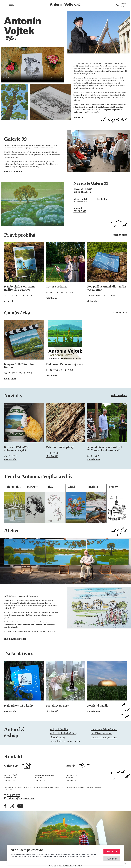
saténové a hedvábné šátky (63, 733)
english (124, 6)
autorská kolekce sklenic (104, 729)
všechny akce (120, 235)
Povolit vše (112, 852)
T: (12, 795)
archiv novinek (119, 395)
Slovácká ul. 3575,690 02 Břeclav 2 (83, 191)
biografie (78, 117)
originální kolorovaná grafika (65, 741)
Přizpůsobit (112, 859)
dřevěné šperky (58, 737)
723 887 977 (80, 211)
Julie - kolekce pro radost (104, 737)
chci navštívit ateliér (15, 639)
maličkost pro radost (102, 733)
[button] (10, 5)
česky (123, 4)
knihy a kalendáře (59, 729)
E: (19, 798)
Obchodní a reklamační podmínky (65, 866)
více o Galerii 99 (13, 172)
